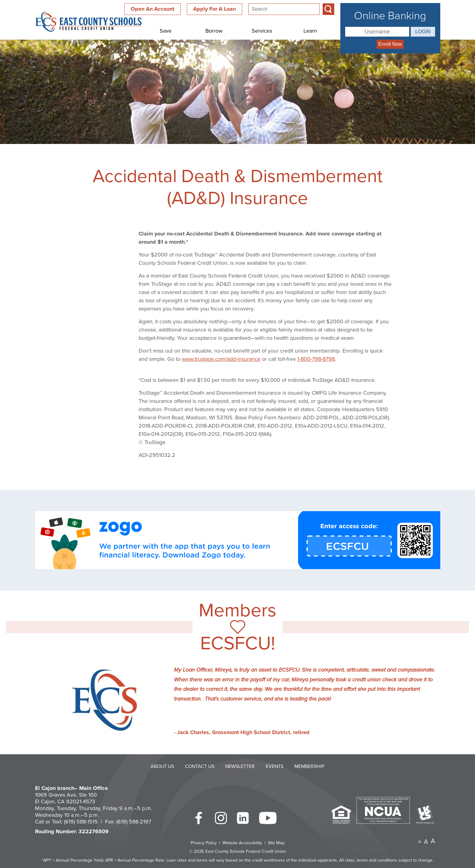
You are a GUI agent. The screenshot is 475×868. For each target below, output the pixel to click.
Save (166, 31)
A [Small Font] (420, 842)
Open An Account (152, 9)
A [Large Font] (433, 841)
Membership (309, 766)
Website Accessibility (242, 843)
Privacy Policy (204, 843)
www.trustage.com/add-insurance (221, 359)
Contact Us (200, 766)
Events (275, 766)
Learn (310, 31)
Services (262, 31)
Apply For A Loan (214, 9)
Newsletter (240, 766)
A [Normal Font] (426, 841)
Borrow (214, 31)
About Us (162, 766)
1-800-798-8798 (316, 359)
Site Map (276, 843)
